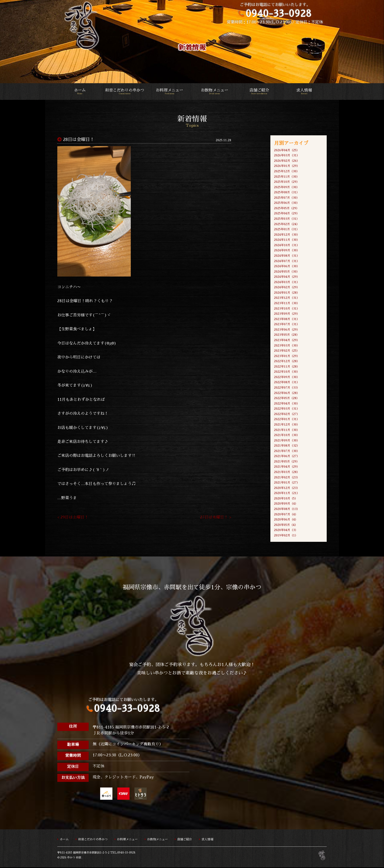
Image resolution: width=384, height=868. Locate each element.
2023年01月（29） (287, 356)
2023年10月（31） (287, 309)
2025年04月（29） (287, 214)
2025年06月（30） (287, 203)
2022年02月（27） (287, 414)
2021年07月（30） (287, 451)
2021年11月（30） (287, 430)
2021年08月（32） (287, 446)
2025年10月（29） (287, 182)
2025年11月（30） (287, 177)
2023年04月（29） (287, 340)
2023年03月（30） (287, 346)
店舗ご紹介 (259, 92)
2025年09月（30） (287, 187)
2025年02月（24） (287, 224)
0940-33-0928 (279, 14)
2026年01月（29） (287, 166)
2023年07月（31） (287, 324)
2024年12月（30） (287, 235)
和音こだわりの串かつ (125, 92)
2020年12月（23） (287, 488)
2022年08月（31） (287, 383)
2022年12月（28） (287, 362)
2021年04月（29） (287, 467)
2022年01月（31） (287, 420)
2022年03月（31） (287, 409)
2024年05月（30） (287, 272)
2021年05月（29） (287, 462)
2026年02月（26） (287, 161)
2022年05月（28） (287, 399)
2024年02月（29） (287, 288)
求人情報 (304, 92)
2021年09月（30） (287, 441)
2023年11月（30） (287, 303)
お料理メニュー (170, 92)
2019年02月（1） (286, 536)
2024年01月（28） (287, 293)
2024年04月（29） (287, 277)
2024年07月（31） (287, 261)
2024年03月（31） (287, 282)
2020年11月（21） (287, 494)
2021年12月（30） (287, 425)
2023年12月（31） (287, 298)
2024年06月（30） (287, 266)
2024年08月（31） (287, 256)
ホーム (80, 92)
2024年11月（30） (287, 240)
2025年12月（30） (287, 171)
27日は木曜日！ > (216, 518)
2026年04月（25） (287, 150)
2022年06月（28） (287, 393)
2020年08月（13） (287, 509)
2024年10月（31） (287, 245)
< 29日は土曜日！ (73, 518)
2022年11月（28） (287, 367)
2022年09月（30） (287, 377)
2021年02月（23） (287, 478)
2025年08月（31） (287, 193)
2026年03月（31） (287, 155)
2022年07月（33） (287, 388)
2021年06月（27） (287, 457)
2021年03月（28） (287, 473)
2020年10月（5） (286, 499)
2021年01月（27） (287, 483)
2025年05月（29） (287, 208)
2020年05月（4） (286, 525)
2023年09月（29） (287, 314)
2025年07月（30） (287, 198)
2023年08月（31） (287, 319)
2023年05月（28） (287, 335)
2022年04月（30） (287, 404)
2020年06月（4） (286, 520)
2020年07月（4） (286, 515)
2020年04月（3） (286, 531)
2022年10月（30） (287, 372)
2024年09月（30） (287, 251)
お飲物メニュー (214, 92)
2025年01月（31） (287, 230)
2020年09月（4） (286, 504)
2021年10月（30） (287, 436)
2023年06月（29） (287, 330)
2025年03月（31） (287, 219)
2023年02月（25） (287, 351)
